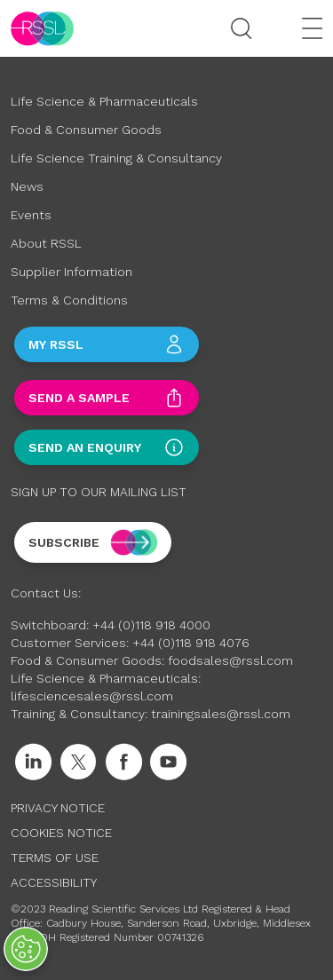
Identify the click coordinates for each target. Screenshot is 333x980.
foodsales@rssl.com (230, 660)
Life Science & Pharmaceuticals (104, 101)
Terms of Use (55, 857)
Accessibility (54, 882)
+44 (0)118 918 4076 (191, 643)
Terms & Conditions (69, 300)
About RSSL (46, 243)
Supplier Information (71, 272)
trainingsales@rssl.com (221, 714)
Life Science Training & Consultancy (116, 158)
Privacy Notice (58, 808)
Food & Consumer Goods (86, 130)
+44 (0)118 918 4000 (151, 625)
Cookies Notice (61, 833)
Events (31, 215)
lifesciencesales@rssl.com (92, 696)
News (27, 186)
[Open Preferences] (26, 949)
